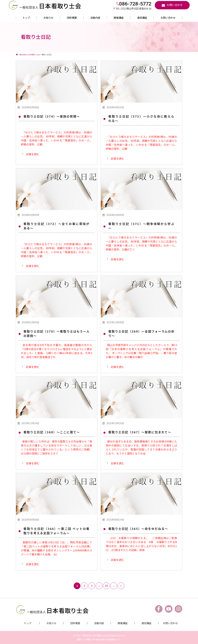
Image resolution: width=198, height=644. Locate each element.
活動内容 (95, 18)
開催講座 (119, 18)
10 (106, 586)
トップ (26, 18)
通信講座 (142, 18)
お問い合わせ (168, 18)
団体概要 (72, 18)
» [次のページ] (121, 586)
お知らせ (48, 18)
